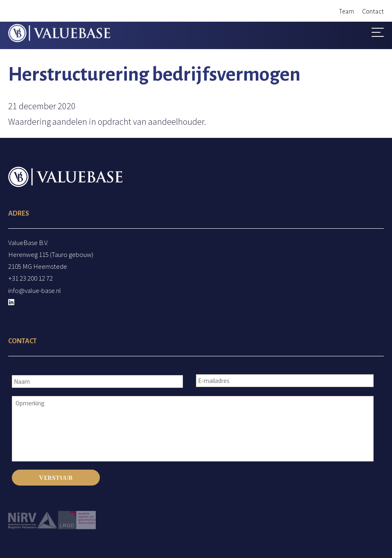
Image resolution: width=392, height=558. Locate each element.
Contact (373, 11)
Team (346, 11)
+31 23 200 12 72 (30, 278)
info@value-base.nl (35, 290)
